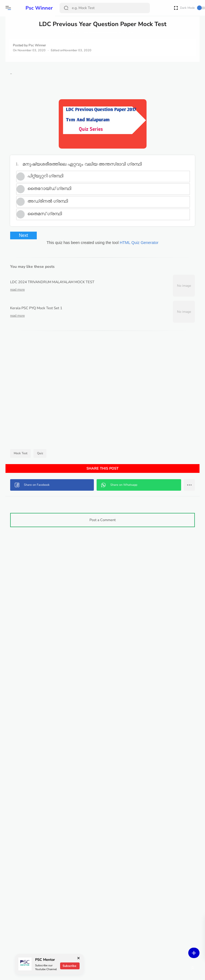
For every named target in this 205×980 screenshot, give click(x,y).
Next (80, 242)
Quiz (98, 460)
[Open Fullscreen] (176, 8)
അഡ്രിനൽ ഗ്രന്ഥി (104, 208)
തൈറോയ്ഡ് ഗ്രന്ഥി (106, 196)
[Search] (105, 8)
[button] (10, 8)
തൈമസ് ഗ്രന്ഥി (101, 221)
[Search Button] (68, 8)
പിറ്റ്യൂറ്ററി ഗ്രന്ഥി (102, 183)
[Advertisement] (130, 398)
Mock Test (77, 460)
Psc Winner (32, 8)
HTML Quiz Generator (166, 250)
